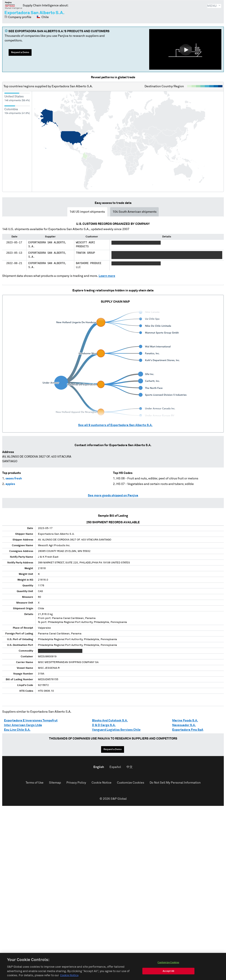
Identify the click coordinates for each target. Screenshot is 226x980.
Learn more (107, 276)
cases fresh (14, 479)
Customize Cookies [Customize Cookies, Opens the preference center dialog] (168, 966)
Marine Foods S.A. (185, 721)
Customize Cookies (131, 783)
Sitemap (55, 783)
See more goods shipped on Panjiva (113, 496)
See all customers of (115, 425)
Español (115, 767)
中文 (130, 767)
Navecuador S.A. (184, 725)
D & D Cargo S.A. (104, 725)
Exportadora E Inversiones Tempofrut (31, 721)
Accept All (168, 975)
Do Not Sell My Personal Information (175, 783)
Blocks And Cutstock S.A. (110, 721)
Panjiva (14, 5)
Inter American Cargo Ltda (23, 725)
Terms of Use (35, 783)
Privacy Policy (76, 783)
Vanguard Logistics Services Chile (116, 730)
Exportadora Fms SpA (188, 730)
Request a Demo (20, 52)
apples (10, 484)
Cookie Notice (102, 783)
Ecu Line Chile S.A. (17, 730)
